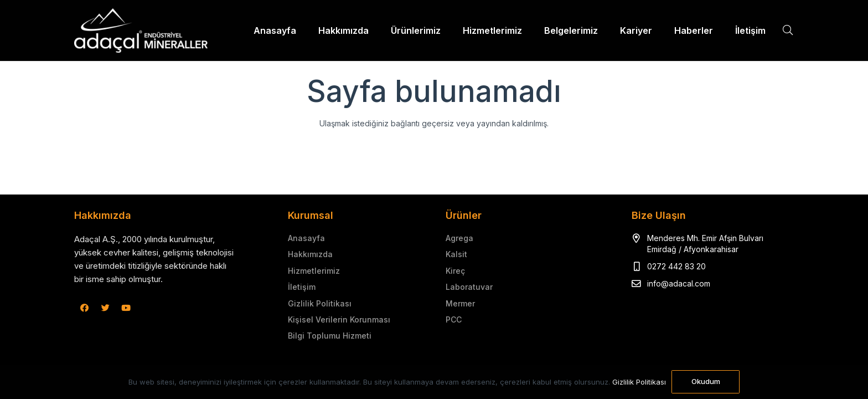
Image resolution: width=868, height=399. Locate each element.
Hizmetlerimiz (314, 271)
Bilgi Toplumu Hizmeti (330, 336)
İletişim (302, 287)
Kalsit (456, 254)
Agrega (459, 238)
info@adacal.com (679, 283)
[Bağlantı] (141, 30)
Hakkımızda (310, 254)
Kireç (455, 271)
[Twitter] (106, 308)
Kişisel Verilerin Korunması (339, 319)
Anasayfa (306, 238)
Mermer (460, 303)
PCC (454, 319)
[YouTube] (126, 308)
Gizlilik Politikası (320, 303)
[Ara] (788, 30)
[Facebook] (85, 308)
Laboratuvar (469, 287)
